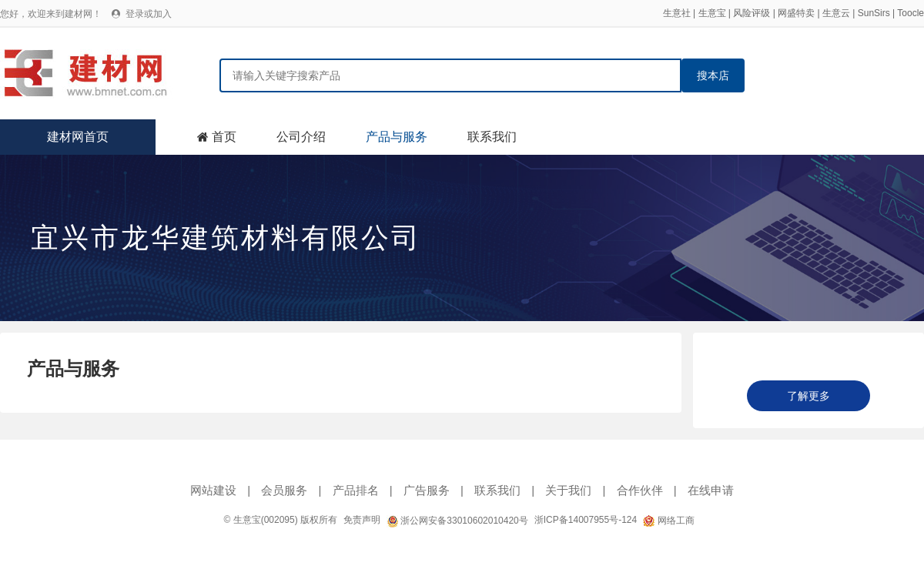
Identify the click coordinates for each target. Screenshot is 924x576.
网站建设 (213, 490)
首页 (224, 137)
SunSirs (874, 13)
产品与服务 (397, 137)
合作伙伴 (640, 490)
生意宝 (712, 13)
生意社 (677, 13)
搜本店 (713, 75)
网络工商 (668, 521)
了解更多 (808, 396)
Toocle (911, 13)
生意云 (836, 13)
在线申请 (711, 490)
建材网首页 (78, 137)
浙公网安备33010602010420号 (457, 521)
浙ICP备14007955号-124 (586, 520)
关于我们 (568, 490)
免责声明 (362, 520)
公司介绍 (301, 137)
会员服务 (284, 490)
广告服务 (427, 490)
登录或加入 (149, 14)
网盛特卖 (796, 13)
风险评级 (752, 13)
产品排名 (356, 490)
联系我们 (492, 137)
